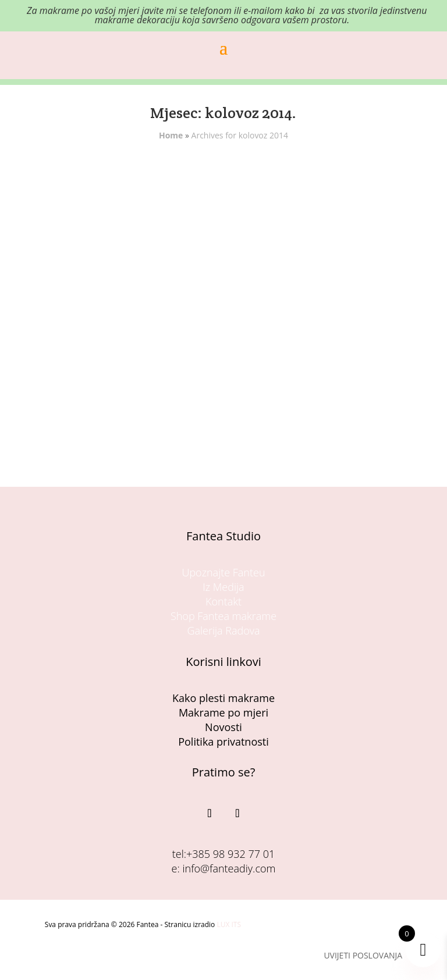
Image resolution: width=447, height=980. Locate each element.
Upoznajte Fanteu (223, 572)
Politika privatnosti (223, 742)
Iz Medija (223, 587)
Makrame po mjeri (223, 712)
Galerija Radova (223, 630)
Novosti (223, 727)
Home (171, 135)
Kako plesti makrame (223, 698)
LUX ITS (229, 924)
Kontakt (223, 601)
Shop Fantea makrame (223, 616)
